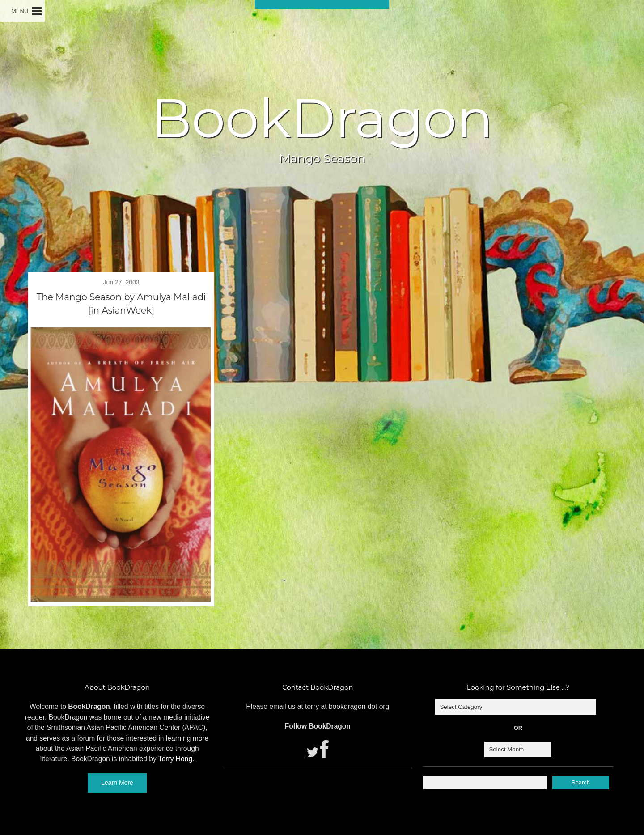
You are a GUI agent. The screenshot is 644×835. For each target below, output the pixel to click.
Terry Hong (175, 759)
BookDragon (322, 118)
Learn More (117, 783)
